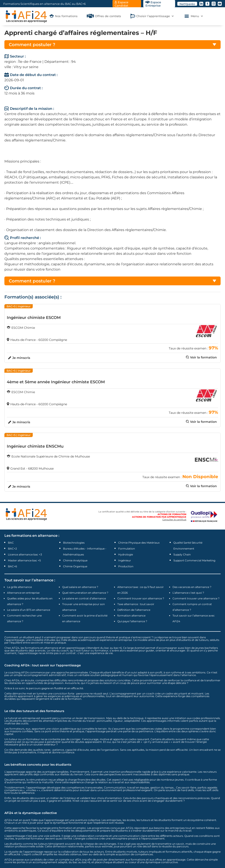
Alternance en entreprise (23, 593)
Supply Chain (182, 554)
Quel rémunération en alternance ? (85, 593)
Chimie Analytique (75, 560)
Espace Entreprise (153, 4)
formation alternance (131, 616)
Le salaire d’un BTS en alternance (29, 610)
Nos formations (66, 16)
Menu (195, 16)
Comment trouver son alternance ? (141, 598)
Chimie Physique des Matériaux (139, 543)
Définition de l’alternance (134, 610)
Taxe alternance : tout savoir (136, 604)
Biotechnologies (74, 543)
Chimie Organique (75, 566)
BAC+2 (12, 549)
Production (126, 566)
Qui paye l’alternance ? (132, 621)
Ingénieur (125, 560)
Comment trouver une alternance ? (196, 598)
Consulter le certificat (174, 520)
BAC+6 (12, 566)
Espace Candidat (122, 4)
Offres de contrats (108, 16)
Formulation (127, 549)
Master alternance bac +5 (24, 560)
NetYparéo (187, 4)
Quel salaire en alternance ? (80, 587)
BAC (11, 543)
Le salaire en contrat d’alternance (84, 598)
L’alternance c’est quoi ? (188, 593)
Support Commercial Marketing (194, 560)
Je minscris (21, 358)
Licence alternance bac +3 (25, 554)
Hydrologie (126, 554)
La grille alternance (19, 587)
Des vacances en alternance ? (192, 587)
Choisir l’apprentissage (153, 16)
